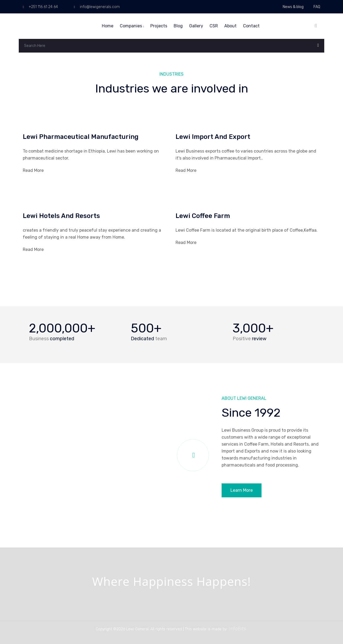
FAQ (317, 7)
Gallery (196, 26)
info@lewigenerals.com (97, 7)
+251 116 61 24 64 (40, 7)
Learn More (242, 490)
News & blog (293, 7)
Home (108, 26)
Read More (33, 170)
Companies (132, 26)
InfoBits (238, 629)
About (230, 26)
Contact (251, 26)
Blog (178, 26)
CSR (214, 26)
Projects (159, 26)
